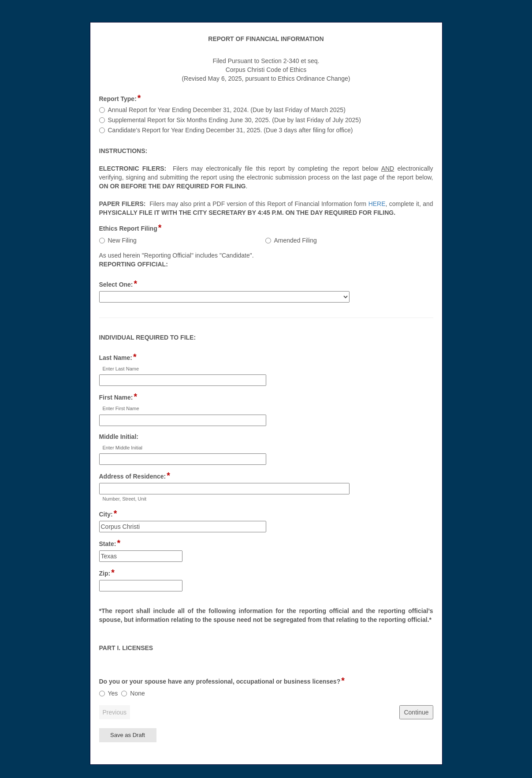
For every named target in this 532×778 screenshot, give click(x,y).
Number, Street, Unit (125, 499)
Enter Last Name (121, 369)
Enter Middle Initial (123, 448)
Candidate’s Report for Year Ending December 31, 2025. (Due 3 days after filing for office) (231, 130)
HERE (377, 204)
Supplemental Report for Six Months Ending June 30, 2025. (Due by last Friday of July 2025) (234, 120)
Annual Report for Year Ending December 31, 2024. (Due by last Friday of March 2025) (227, 110)
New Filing (122, 240)
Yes (113, 693)
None (137, 693)
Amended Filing (296, 240)
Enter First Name (121, 408)
